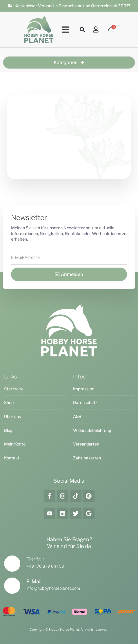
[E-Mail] (12, 586)
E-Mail (34, 581)
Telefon (36, 559)
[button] (66, 30)
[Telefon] (12, 564)
